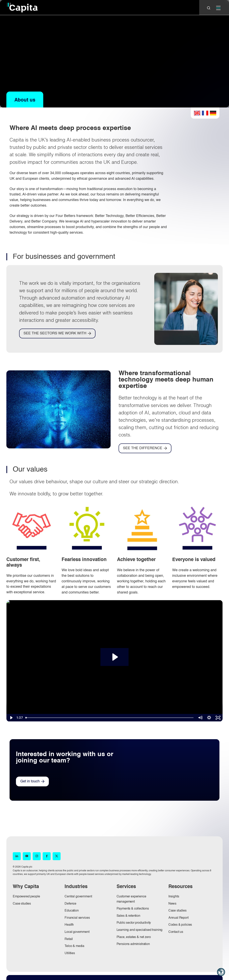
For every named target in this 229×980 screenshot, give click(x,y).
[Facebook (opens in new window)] (47, 856)
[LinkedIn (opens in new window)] (17, 856)
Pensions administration (133, 944)
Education (72, 911)
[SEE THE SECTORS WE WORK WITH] (57, 333)
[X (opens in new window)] (57, 856)
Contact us (176, 932)
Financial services (77, 918)
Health (69, 925)
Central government (78, 897)
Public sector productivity (134, 923)
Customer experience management (131, 899)
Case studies (22, 904)
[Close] (209, 8)
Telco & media (74, 946)
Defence (70, 904)
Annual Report (178, 918)
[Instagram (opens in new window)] (37, 856)
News (172, 904)
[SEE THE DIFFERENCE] (145, 448)
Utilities (70, 953)
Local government (77, 932)
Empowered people (26, 897)
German (213, 113)
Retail (69, 939)
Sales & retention (128, 916)
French (205, 113)
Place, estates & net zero (134, 937)
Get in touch (30, 781)
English (197, 113)
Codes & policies (180, 925)
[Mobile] (218, 8)
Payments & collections (133, 909)
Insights (174, 897)
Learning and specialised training (140, 930)
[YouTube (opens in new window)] (27, 856)
